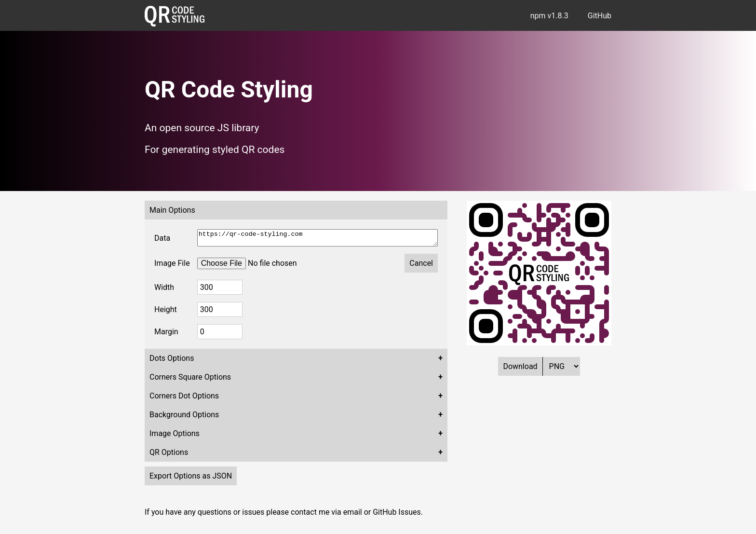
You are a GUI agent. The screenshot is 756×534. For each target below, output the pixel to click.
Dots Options (172, 361)
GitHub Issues (397, 515)
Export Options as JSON (191, 479)
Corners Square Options (190, 380)
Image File (172, 266)
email (353, 515)
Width (164, 290)
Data (162, 240)
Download (520, 366)
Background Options (184, 418)
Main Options (172, 210)
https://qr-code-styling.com (317, 239)
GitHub (600, 16)
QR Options (169, 455)
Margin (166, 335)
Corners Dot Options (184, 399)
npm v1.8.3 (549, 16)
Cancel (421, 266)
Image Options (175, 436)
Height (166, 312)
